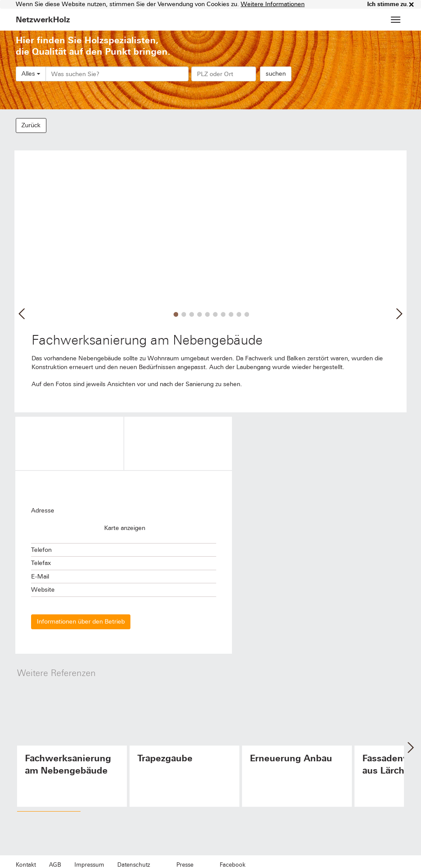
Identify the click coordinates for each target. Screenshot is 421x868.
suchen (276, 74)
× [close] (411, 4)
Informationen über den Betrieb (81, 622)
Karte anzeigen (125, 528)
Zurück (31, 125)
